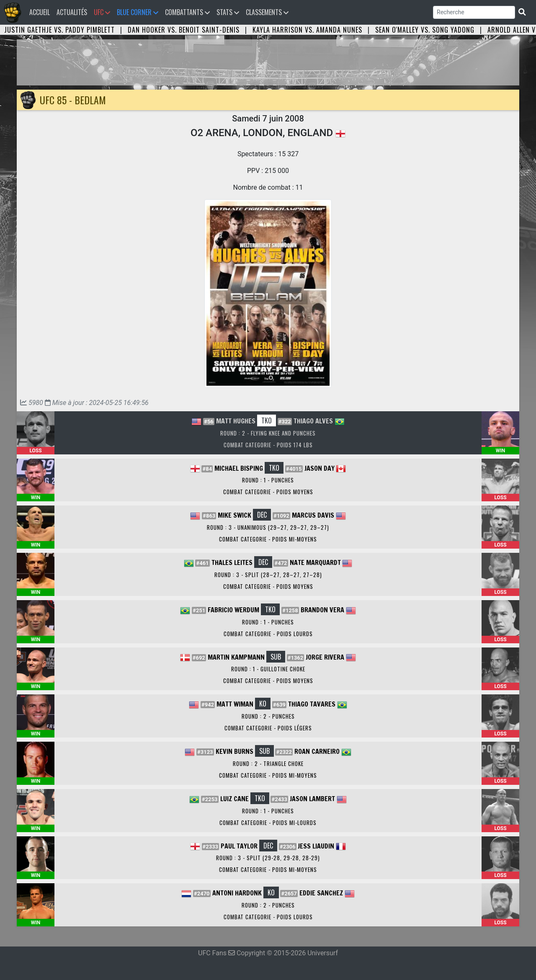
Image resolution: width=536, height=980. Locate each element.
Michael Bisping (239, 468)
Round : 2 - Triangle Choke (268, 763)
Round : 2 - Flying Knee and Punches (268, 433)
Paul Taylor (239, 846)
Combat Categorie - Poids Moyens (268, 492)
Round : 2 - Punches (268, 716)
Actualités (72, 12)
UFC (102, 12)
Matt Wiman (235, 704)
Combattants (187, 12)
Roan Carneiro (317, 751)
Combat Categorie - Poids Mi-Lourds (268, 823)
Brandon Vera (322, 610)
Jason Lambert (312, 799)
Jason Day (320, 468)
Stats (228, 12)
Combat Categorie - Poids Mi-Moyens (268, 539)
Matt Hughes (236, 421)
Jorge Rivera (325, 657)
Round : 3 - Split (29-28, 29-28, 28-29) (268, 858)
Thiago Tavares (312, 704)
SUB (276, 657)
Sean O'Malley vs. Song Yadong (425, 30)
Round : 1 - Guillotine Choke (268, 669)
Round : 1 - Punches (268, 480)
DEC (262, 515)
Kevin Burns (234, 751)
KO (263, 704)
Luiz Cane (234, 799)
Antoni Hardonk (237, 893)
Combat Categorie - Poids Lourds (268, 634)
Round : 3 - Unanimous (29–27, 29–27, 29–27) (268, 527)
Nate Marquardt (315, 562)
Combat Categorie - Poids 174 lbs (268, 445)
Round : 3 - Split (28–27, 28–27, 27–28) (268, 575)
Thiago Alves (313, 421)
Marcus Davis (313, 515)
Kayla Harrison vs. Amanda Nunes (307, 30)
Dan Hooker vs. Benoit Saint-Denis (184, 30)
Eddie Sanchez (321, 893)
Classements (267, 12)
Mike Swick (234, 515)
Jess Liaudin (316, 846)
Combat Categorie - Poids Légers (268, 728)
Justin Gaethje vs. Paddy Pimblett (59, 30)
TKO (267, 420)
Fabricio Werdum (233, 610)
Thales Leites (232, 562)
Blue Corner (138, 12)
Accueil (41, 12)
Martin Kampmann (236, 657)
